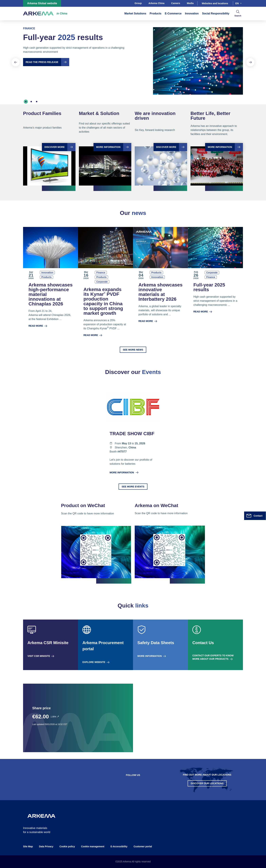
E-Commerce (173, 13)
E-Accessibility (119, 846)
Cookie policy (67, 846)
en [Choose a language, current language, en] (237, 3)
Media (190, 3)
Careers (176, 3)
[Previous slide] (16, 62)
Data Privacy (46, 846)
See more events (133, 487)
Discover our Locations (207, 783)
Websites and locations (215, 3)
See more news (133, 350)
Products (155, 13)
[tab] (26, 102)
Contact (254, 516)
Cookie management (93, 846)
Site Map (28, 846)
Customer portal (143, 846)
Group (138, 3)
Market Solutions (135, 13)
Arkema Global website (42, 3)
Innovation (192, 13)
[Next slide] (250, 62)
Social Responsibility (216, 13)
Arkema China (156, 3)
